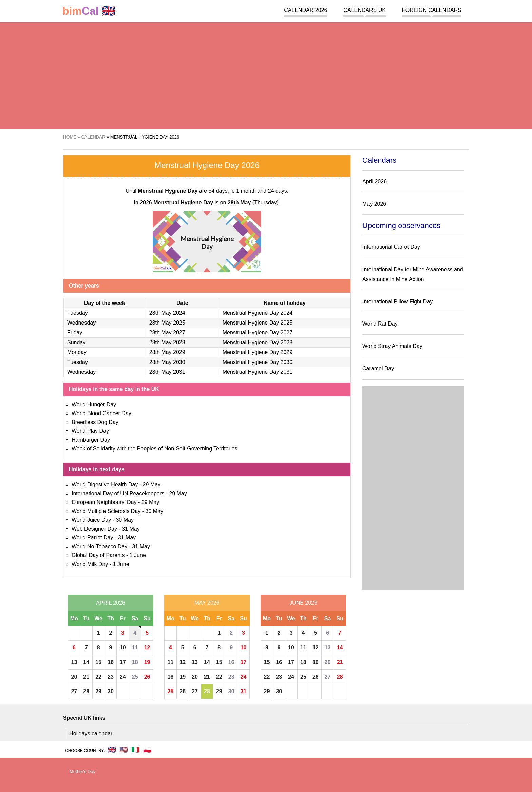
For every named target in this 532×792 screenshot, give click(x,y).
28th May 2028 (167, 342)
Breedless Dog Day (95, 422)
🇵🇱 (147, 750)
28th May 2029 (167, 352)
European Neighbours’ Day (104, 502)
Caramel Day (378, 369)
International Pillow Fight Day (397, 302)
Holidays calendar (91, 733)
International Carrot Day (391, 247)
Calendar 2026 (306, 10)
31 (244, 691)
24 (123, 677)
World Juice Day (91, 520)
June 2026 (303, 603)
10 (123, 648)
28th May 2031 (167, 372)
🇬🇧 (89, 11)
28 (86, 691)
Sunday (76, 342)
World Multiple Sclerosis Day (106, 511)
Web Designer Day (94, 529)
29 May (152, 485)
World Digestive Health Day (105, 485)
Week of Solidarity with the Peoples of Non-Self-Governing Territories (155, 449)
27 (74, 691)
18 (135, 662)
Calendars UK (364, 10)
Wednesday (81, 323)
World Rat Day (380, 324)
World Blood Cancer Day (101, 413)
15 (98, 662)
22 (98, 677)
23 (111, 677)
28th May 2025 (167, 323)
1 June (138, 555)
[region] (266, 75)
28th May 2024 (167, 313)
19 (147, 662)
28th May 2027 (167, 333)
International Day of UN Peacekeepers (118, 493)
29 (98, 691)
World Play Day (90, 431)
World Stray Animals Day (392, 346)
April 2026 (111, 603)
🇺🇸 (124, 750)
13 (74, 662)
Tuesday (78, 313)
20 (74, 677)
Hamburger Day (91, 440)
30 (111, 691)
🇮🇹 (136, 750)
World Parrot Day (92, 538)
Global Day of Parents (98, 555)
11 (135, 648)
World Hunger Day (94, 404)
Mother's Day (82, 771)
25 (135, 677)
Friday (75, 333)
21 (86, 677)
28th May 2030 (167, 362)
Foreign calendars (432, 10)
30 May (154, 511)
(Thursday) (253, 202)
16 (111, 662)
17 (123, 662)
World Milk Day (90, 564)
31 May (131, 529)
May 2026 (207, 603)
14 (86, 662)
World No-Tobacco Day (99, 546)
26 (147, 677)
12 (147, 648)
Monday (77, 352)
